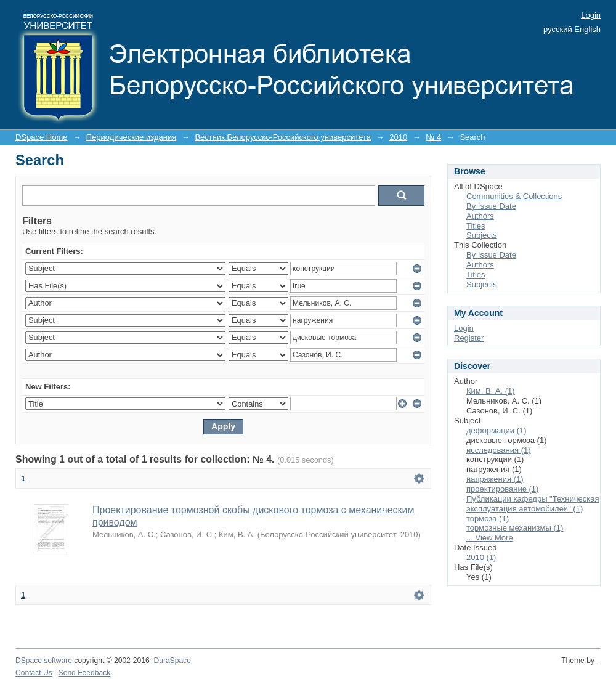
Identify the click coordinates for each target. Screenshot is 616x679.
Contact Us (34, 673)
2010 (398, 137)
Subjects (482, 235)
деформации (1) (496, 430)
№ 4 (433, 137)
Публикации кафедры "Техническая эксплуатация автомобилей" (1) (533, 504)
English (587, 29)
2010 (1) (481, 557)
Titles (476, 226)
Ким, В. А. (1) (491, 391)
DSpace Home (42, 137)
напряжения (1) (495, 479)
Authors (480, 216)
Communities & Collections (514, 196)
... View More (490, 538)
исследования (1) (499, 450)
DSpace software (44, 661)
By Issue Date (491, 206)
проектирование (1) (502, 489)
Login (591, 15)
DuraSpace (172, 661)
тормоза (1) (488, 518)
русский (558, 29)
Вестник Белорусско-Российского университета (283, 137)
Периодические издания (131, 137)
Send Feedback (85, 673)
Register (469, 338)
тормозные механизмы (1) (515, 528)
